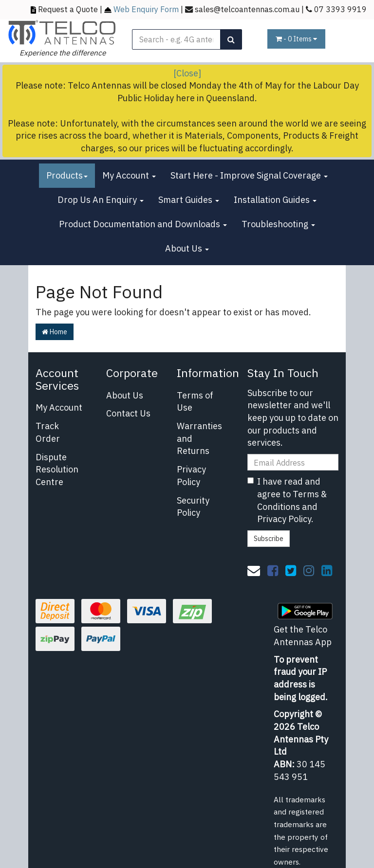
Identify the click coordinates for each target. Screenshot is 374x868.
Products (67, 175)
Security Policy (193, 507)
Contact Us (128, 413)
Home (55, 332)
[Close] (187, 73)
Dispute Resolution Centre (57, 470)
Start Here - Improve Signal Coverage (249, 175)
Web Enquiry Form (146, 9)
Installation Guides (275, 200)
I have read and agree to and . (287, 500)
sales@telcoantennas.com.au (247, 9)
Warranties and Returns (199, 438)
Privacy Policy (191, 476)
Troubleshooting (278, 224)
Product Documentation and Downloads (143, 224)
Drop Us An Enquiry (101, 200)
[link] (273, 570)
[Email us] (254, 570)
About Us (187, 248)
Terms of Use (195, 402)
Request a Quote (68, 9)
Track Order (48, 432)
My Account (129, 175)
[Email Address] (293, 462)
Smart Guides (189, 200)
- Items (296, 39)
